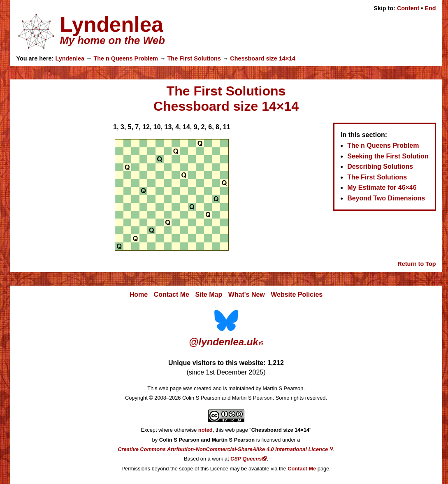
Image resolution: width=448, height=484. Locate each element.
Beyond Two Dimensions (386, 198)
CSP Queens (246, 459)
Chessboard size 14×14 (263, 58)
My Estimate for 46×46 (382, 187)
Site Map (209, 294)
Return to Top (417, 264)
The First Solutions (194, 58)
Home (139, 294)
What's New (247, 294)
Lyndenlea (70, 58)
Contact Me (172, 294)
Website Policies (297, 294)
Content (408, 8)
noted (205, 430)
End (430, 8)
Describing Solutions (380, 166)
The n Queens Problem (126, 58)
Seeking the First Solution (388, 156)
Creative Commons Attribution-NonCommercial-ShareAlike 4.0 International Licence (223, 449)
